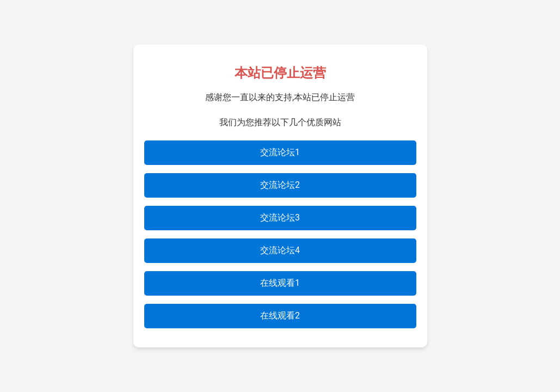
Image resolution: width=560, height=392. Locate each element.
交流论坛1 (280, 152)
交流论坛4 (280, 250)
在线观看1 (280, 283)
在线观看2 (280, 316)
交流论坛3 (280, 218)
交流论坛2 (280, 185)
